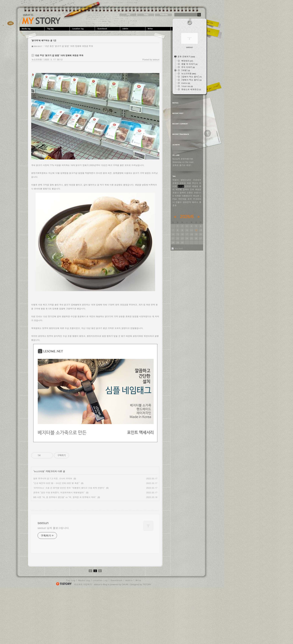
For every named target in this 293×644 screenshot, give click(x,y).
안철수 (179, 202)
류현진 (198, 189)
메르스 (195, 202)
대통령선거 (187, 196)
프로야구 (197, 180)
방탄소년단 (186, 180)
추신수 (195, 183)
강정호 (183, 183)
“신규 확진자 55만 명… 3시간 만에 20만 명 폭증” (56, 483)
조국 (190, 199)
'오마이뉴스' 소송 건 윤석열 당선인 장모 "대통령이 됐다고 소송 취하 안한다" (69, 488)
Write (158, 29)
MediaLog (32, 29)
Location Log (100, 634)
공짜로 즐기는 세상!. (182, 165)
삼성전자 (187, 202)
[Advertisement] (63, 529)
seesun (41, 21)
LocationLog (83, 29)
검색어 (183, 193)
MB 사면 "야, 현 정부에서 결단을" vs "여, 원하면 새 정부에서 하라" (65, 497)
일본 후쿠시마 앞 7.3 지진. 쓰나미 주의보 (53, 478)
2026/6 (187, 217)
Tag (57, 29)
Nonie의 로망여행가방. (183, 159)
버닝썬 (196, 196)
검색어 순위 (188, 189)
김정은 (188, 186)
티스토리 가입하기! (83, 638)
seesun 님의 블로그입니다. (54, 581)
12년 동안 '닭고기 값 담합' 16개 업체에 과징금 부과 (69, 46)
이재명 (178, 196)
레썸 (189, 183)
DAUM (125, 638)
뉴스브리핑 (37, 59)
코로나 (176, 193)
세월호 (195, 186)
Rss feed (179, 249)
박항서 (176, 180)
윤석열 (181, 186)
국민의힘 (182, 199)
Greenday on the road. (183, 162)
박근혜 (179, 189)
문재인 (176, 183)
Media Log (84, 634)
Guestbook (108, 29)
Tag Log (71, 634)
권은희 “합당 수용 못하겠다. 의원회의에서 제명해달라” (59, 492)
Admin (133, 29)
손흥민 (190, 193)
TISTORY (147, 638)
